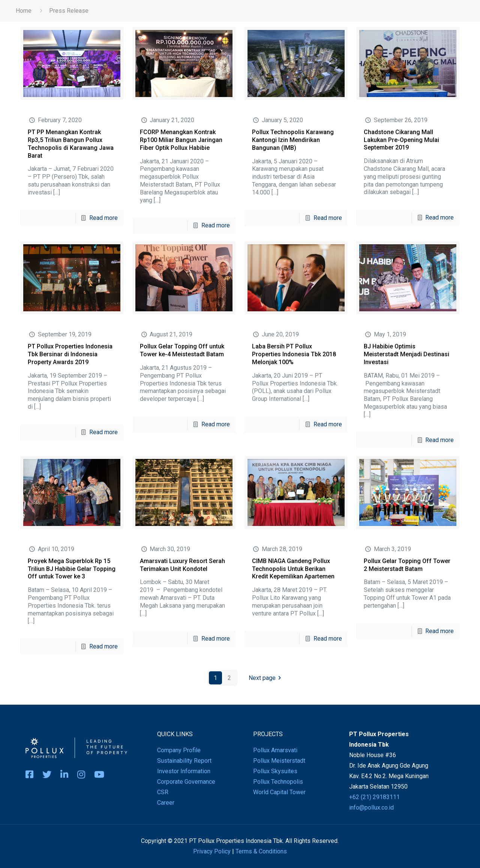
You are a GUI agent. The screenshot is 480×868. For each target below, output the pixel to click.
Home (24, 11)
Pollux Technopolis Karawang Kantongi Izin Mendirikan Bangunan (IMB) (293, 140)
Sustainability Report (184, 761)
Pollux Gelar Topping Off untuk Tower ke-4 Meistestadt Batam (182, 350)
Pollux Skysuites (275, 771)
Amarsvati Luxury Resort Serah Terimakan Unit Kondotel (182, 565)
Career (166, 803)
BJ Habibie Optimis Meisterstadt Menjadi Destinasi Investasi (406, 354)
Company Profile (179, 750)
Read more (103, 218)
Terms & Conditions (261, 851)
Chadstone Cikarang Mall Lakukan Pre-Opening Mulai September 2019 (401, 140)
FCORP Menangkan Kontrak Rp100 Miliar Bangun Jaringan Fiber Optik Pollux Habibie (181, 140)
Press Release (69, 11)
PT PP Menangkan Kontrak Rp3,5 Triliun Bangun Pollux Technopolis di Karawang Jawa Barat (71, 144)
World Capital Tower (279, 792)
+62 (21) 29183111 (374, 797)
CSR (163, 792)
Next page (266, 678)
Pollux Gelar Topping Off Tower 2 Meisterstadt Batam (407, 565)
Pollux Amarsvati (275, 750)
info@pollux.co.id (371, 807)
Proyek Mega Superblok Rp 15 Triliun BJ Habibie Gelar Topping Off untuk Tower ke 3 (72, 569)
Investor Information (184, 771)
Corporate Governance (186, 782)
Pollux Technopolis (278, 782)
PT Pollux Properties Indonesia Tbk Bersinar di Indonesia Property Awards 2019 (70, 354)
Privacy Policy (212, 851)
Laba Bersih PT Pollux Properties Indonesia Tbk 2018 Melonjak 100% (294, 354)
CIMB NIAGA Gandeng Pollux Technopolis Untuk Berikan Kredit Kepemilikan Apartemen (293, 569)
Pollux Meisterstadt (279, 761)
